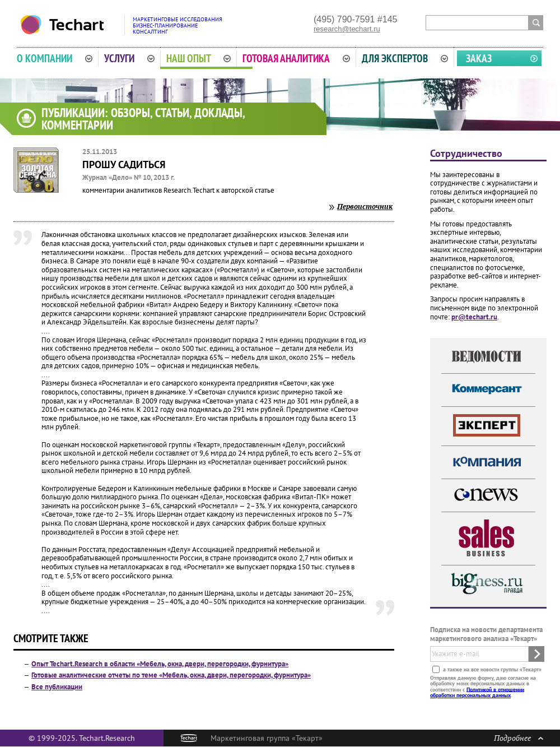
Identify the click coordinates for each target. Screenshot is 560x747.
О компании (55, 58)
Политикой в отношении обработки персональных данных (477, 692)
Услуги (129, 58)
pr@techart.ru (474, 317)
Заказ (479, 58)
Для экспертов (405, 58)
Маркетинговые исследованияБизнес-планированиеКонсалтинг (178, 25)
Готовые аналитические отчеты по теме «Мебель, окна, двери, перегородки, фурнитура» (171, 675)
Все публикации (57, 687)
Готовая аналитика (296, 58)
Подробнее (519, 738)
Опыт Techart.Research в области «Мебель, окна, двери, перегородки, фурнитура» (160, 664)
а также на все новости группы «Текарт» (491, 669)
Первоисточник (365, 206)
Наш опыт (199, 58)
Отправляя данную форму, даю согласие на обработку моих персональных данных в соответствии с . (483, 686)
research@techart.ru (347, 29)
